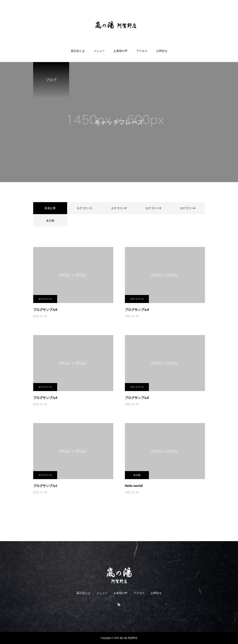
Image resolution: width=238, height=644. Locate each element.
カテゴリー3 (153, 208)
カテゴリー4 (188, 208)
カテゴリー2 (119, 208)
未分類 (50, 221)
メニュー (99, 51)
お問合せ (162, 51)
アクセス (142, 51)
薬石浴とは (78, 51)
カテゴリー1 (85, 208)
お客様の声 (120, 51)
